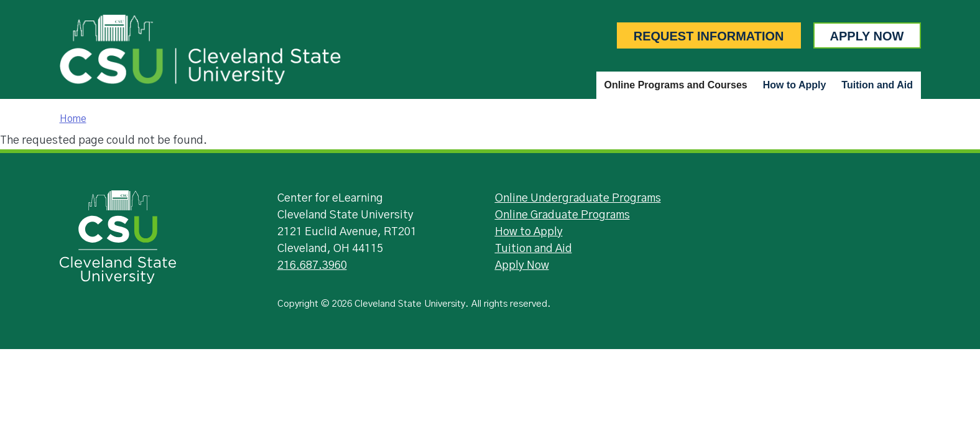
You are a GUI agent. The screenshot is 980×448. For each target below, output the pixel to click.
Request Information (709, 36)
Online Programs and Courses (675, 85)
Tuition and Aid (877, 85)
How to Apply (795, 85)
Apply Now (867, 36)
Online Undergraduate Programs (578, 198)
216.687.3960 (312, 266)
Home (73, 119)
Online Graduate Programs (562, 215)
